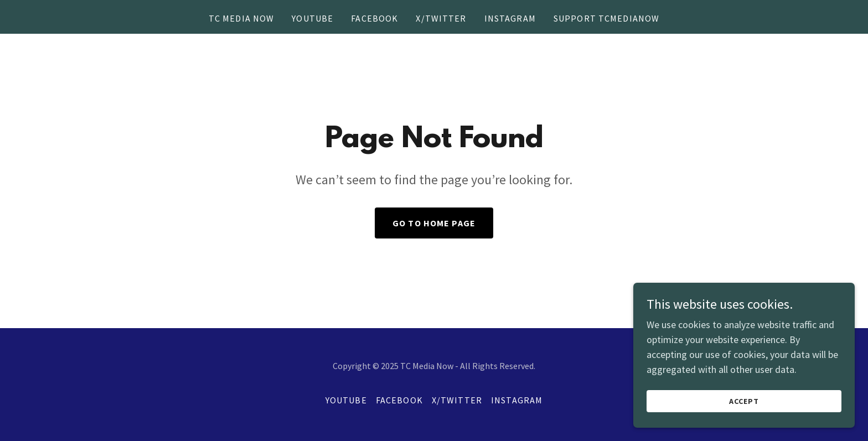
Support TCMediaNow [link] (606, 18)
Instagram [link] (510, 18)
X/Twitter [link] (441, 18)
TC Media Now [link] (242, 18)
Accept (744, 417)
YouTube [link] (312, 18)
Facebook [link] (374, 18)
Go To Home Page (434, 223)
